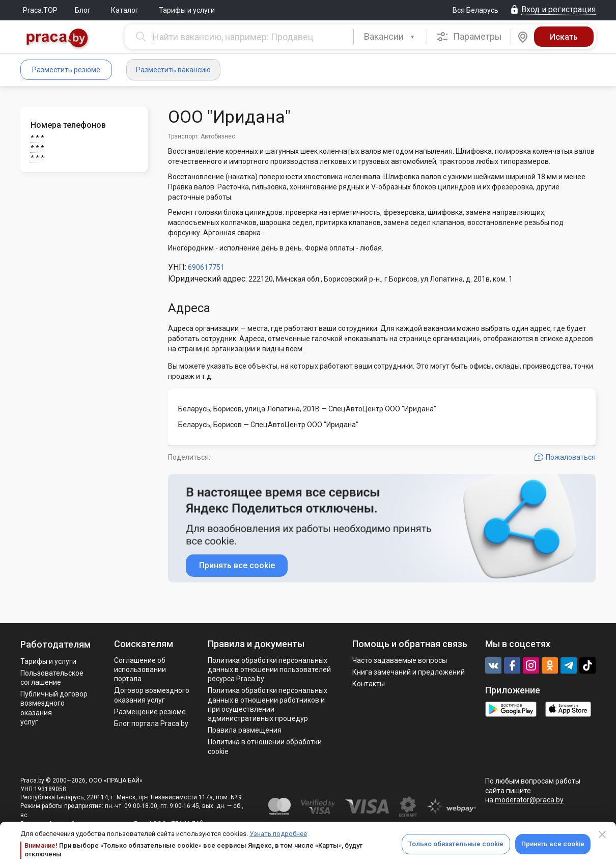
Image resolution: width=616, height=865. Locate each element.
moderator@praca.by (529, 800)
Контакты (369, 684)
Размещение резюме (150, 712)
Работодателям (55, 644)
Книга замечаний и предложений (409, 672)
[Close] (602, 834)
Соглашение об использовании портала (140, 669)
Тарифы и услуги (187, 10)
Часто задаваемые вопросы (400, 660)
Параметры (469, 37)
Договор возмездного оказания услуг (152, 695)
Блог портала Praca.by (151, 723)
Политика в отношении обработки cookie (265, 746)
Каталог (125, 10)
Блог (83, 10)
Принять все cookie (553, 844)
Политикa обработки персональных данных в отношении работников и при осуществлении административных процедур (268, 704)
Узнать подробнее (278, 834)
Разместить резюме (66, 70)
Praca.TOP (40, 10)
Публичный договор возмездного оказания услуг (54, 708)
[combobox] (390, 37)
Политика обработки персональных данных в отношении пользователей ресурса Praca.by (269, 669)
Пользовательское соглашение (52, 678)
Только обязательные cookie (456, 844)
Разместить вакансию (173, 70)
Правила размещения (245, 730)
